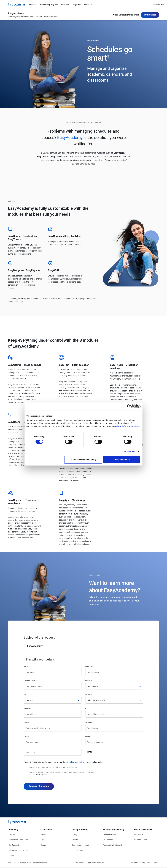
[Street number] (114, 714)
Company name (30, 681)
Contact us (139, 834)
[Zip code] (114, 728)
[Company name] (53, 686)
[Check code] (53, 752)
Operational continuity (81, 845)
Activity (89, 695)
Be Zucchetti (14, 845)
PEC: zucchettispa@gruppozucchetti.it (88, 863)
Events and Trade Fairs (18, 840)
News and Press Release (19, 850)
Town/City (28, 722)
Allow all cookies (122, 460)
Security (75, 840)
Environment (108, 840)
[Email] (114, 742)
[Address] (53, 714)
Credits (43, 845)
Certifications (77, 850)
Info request (150, 15)
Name (26, 667)
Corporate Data (141, 840)
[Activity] (114, 700)
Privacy (44, 834)
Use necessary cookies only (83, 460)
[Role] (53, 700)
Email (88, 736)
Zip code (89, 722)
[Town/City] (53, 728)
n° (86, 708)
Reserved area (159, 5)
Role (26, 695)
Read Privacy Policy (76, 762)
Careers (12, 856)
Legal (43, 840)
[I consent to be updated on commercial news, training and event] (25, 768)
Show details (129, 451)
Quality (75, 834)
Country (89, 681)
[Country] (114, 686)
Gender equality (109, 834)
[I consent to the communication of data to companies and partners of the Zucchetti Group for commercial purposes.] (25, 773)
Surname (89, 667)
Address (27, 708)
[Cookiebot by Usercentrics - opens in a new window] (129, 406)
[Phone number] (53, 742)
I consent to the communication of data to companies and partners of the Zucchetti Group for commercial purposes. (62, 773)
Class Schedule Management (126, 15)
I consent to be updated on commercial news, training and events (53, 767)
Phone (26, 736)
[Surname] (114, 672)
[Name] (53, 672)
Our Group (13, 834)
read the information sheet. (127, 426)
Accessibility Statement (112, 845)
